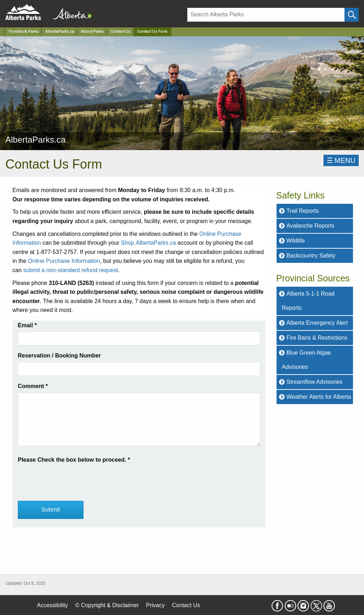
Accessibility (52, 605)
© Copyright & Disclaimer (107, 605)
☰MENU (341, 160)
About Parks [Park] (92, 31)
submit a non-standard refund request (71, 270)
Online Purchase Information (64, 261)
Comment (33, 386)
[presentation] (72, 478)
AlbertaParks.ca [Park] (60, 31)
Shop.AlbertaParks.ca (148, 243)
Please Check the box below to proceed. (74, 460)
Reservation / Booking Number (59, 356)
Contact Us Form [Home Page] (152, 31)
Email (27, 325)
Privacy (155, 605)
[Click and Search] (352, 15)
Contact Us (121, 31)
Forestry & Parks (24, 31)
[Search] (266, 15)
